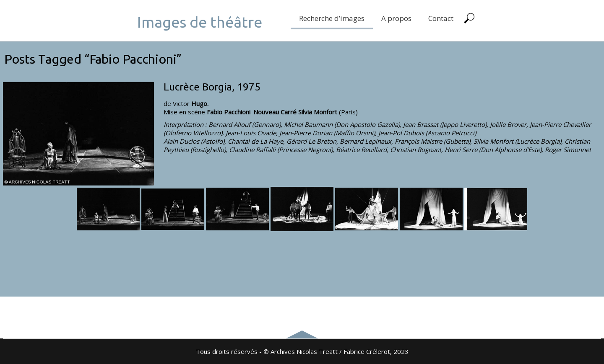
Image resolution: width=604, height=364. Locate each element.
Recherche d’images (332, 18)
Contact (441, 18)
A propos (396, 18)
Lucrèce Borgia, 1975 (212, 87)
